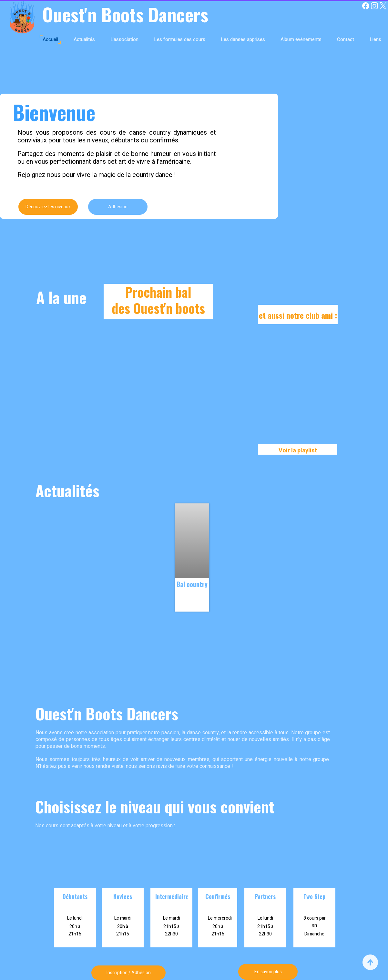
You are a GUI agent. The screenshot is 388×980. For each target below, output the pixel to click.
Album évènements (301, 39)
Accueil (50, 39)
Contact (346, 39)
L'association (124, 39)
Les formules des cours (180, 39)
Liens (375, 39)
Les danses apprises (243, 39)
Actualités (84, 39)
